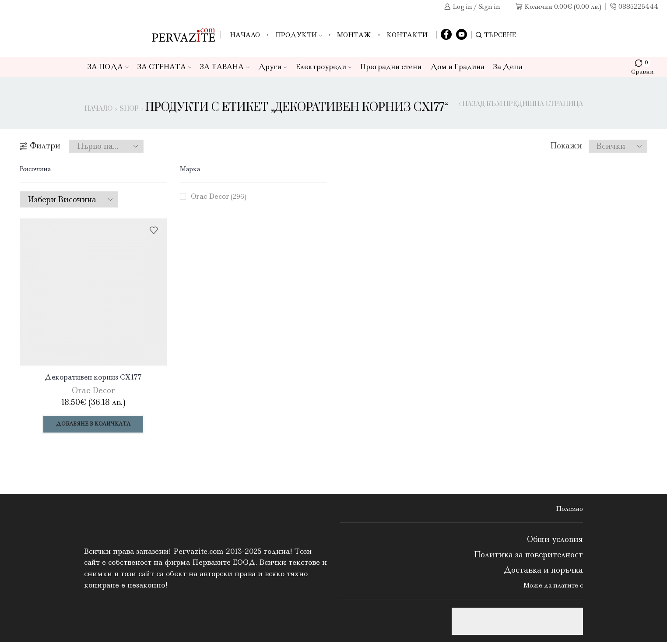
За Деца (508, 67)
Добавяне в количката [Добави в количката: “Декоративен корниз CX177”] (93, 425)
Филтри (40, 146)
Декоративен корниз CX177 (93, 377)
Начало (245, 35)
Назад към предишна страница (523, 104)
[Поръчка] (106, 146)
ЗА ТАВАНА (225, 67)
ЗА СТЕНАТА (165, 67)
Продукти (299, 35)
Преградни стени (391, 67)
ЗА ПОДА (108, 67)
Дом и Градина (457, 67)
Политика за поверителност (528, 556)
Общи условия (555, 541)
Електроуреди (324, 67)
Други (273, 67)
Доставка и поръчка (543, 572)
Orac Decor (219, 196)
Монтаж (354, 35)
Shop (129, 109)
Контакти (407, 35)
